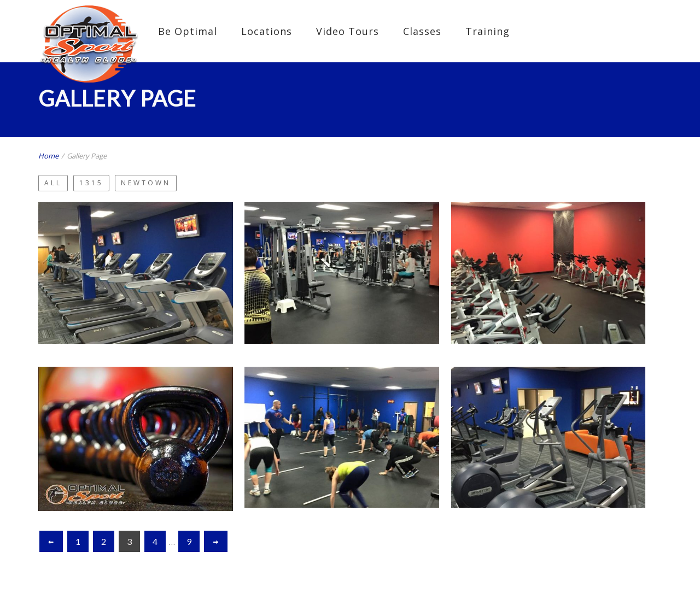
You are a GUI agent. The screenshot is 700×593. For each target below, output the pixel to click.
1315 (91, 183)
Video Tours (348, 31)
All (53, 183)
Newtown (146, 183)
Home (48, 156)
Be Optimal (188, 31)
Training (488, 31)
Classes (422, 31)
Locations (267, 31)
